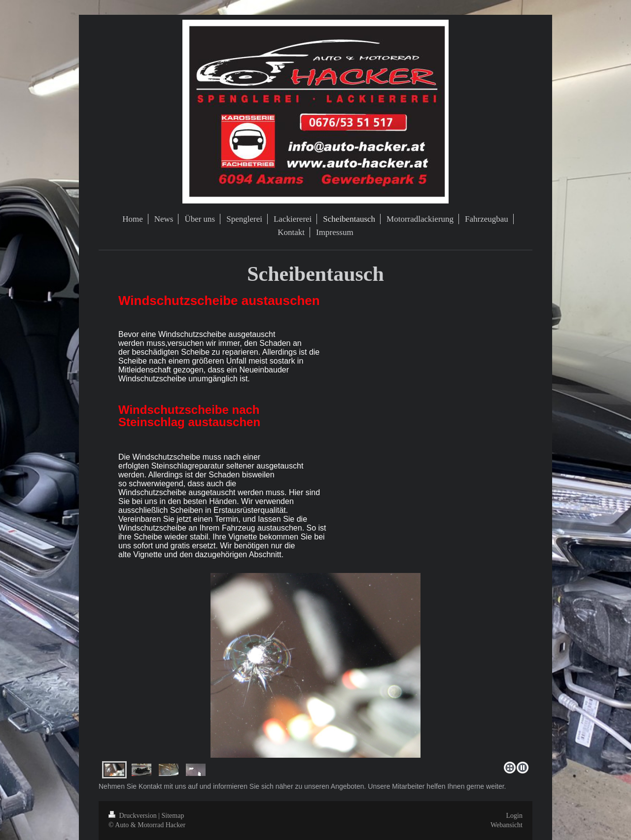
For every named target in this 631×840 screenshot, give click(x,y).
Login (514, 816)
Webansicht (507, 825)
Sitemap (173, 816)
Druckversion (133, 816)
